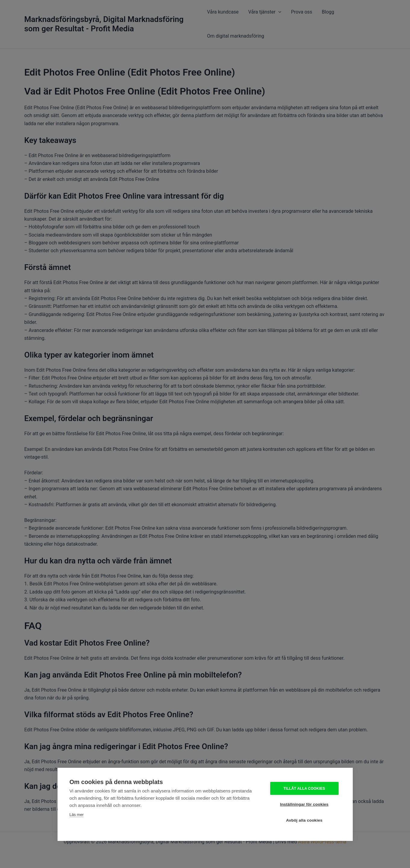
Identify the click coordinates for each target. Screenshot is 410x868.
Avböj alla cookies (304, 820)
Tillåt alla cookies (304, 789)
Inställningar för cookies (304, 804)
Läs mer (77, 815)
